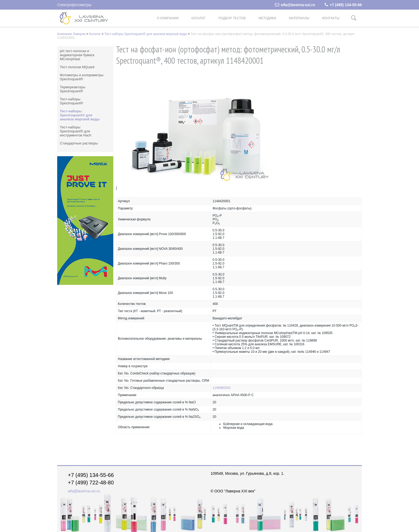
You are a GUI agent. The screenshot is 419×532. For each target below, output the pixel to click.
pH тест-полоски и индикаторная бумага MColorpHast (77, 55)
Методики (267, 18)
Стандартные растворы (79, 143)
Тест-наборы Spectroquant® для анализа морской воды (146, 34)
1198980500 (221, 388)
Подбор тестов (232, 18)
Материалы (299, 18)
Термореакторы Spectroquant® (73, 89)
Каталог (198, 18)
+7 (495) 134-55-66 (343, 5)
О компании (168, 18)
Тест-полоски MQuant (77, 67)
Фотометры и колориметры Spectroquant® (82, 77)
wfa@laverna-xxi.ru (295, 5)
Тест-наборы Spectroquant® (71, 101)
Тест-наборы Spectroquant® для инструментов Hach (76, 131)
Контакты (331, 18)
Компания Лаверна (71, 34)
